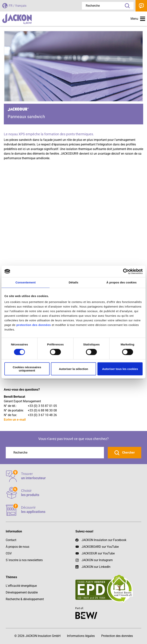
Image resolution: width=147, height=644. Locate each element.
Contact (141, 6)
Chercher (128, 453)
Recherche (126, 6)
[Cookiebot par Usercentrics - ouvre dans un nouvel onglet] (126, 271)
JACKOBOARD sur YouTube (100, 547)
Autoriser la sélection (74, 369)
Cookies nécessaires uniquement (27, 369)
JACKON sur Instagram (97, 560)
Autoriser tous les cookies (120, 369)
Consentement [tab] (26, 282)
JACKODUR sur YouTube (98, 553)
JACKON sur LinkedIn (93, 567)
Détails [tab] (73, 282)
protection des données (33, 325)
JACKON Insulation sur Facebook (101, 540)
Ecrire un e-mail (15, 420)
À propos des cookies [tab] (122, 282)
